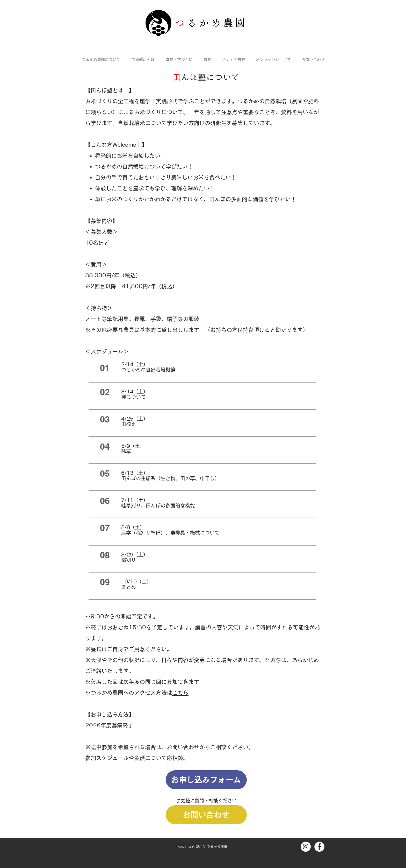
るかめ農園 (217, 23)
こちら (180, 693)
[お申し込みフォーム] (206, 780)
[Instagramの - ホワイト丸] (306, 847)
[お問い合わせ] (206, 815)
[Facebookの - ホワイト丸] (319, 847)
